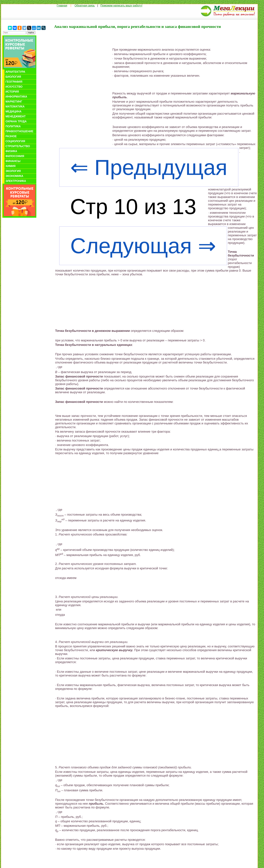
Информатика (16, 97)
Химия (11, 166)
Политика (13, 126)
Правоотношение (19, 131)
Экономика (14, 176)
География (14, 82)
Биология (13, 77)
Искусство (14, 87)
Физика (11, 151)
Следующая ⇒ (143, 246)
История (12, 92)
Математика (15, 107)
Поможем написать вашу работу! (121, 6)
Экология (13, 171)
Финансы (13, 161)
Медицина (13, 111)
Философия (15, 156)
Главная (62, 6)
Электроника (16, 181)
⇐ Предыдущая (149, 167)
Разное (11, 136)
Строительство (18, 146)
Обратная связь (85, 6)
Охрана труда (16, 121)
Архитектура (15, 72)
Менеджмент (16, 116)
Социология (15, 141)
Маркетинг (14, 102)
